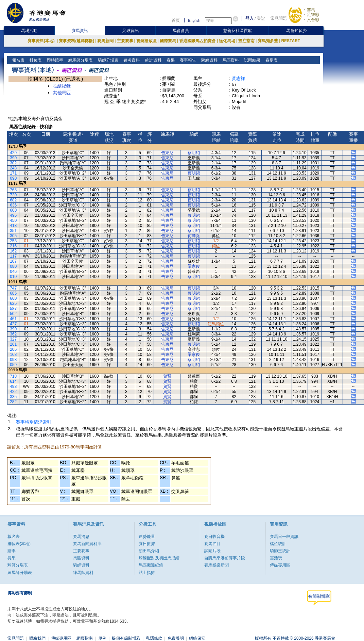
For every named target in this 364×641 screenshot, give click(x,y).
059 (13, 365)
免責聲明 (176, 638)
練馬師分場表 (80, 60)
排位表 (35, 60)
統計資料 (152, 60)
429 (13, 153)
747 (13, 288)
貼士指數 (147, 573)
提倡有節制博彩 (126, 638)
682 (13, 200)
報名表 (18, 60)
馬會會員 (181, 31)
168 (13, 355)
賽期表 (271, 60)
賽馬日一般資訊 (284, 537)
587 (13, 309)
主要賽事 (125, 41)
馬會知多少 (296, 31)
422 (13, 392)
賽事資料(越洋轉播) (76, 41)
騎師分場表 (108, 60)
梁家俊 (194, 266)
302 (13, 163)
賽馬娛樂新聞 (216, 565)
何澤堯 (194, 236)
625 (13, 303)
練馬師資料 (83, 573)
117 (13, 256)
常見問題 (279, 18)
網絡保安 (197, 638)
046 (13, 272)
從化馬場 (227, 41)
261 (13, 344)
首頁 (176, 20)
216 (13, 246)
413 (13, 226)
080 (13, 266)
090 (13, 178)
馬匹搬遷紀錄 (151, 565)
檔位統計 (278, 544)
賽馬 (311, 10)
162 (13, 251)
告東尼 (167, 153)
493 (13, 387)
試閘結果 (251, 60)
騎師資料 (81, 565)
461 (13, 319)
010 (13, 277)
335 (13, 397)
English (194, 20)
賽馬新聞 (105, 41)
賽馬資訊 (80, 31)
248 (13, 168)
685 (13, 293)
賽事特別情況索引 (34, 422)
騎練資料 (209, 60)
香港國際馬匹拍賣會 (197, 41)
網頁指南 (85, 638)
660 (13, 298)
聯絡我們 (37, 638)
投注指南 (246, 41)
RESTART (291, 41)
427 (13, 324)
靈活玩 (276, 558)
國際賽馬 (168, 41)
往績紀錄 (62, 86)
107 (13, 261)
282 (13, 402)
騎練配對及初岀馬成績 (159, 558)
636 (13, 205)
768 (13, 190)
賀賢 (167, 376)
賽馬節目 (212, 544)
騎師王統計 (280, 551)
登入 (249, 18)
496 (13, 215)
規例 (102, 638)
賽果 (170, 60)
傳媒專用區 (280, 565)
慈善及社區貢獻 (238, 31)
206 (13, 349)
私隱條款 (154, 638)
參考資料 (131, 60)
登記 (261, 18)
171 (13, 173)
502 (13, 314)
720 (13, 195)
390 (13, 158)
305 (13, 236)
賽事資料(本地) (42, 41)
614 (13, 381)
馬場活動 (29, 31)
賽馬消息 (81, 537)
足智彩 (313, 15)
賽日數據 (147, 544)
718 (13, 376)
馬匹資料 (230, 60)
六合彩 (313, 20)
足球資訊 (131, 31)
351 (13, 231)
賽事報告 (187, 60)
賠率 (12, 551)
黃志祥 (238, 78)
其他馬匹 (62, 93)
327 (13, 339)
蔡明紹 (194, 153)
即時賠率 (55, 60)
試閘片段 (212, 551)
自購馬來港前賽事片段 (225, 558)
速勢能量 (147, 537)
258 (13, 241)
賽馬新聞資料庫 (87, 544)
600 (13, 210)
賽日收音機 (214, 537)
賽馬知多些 (268, 41)
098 (13, 360)
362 (13, 334)
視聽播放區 (146, 41)
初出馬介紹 (149, 551)
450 (13, 220)
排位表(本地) (19, 544)
